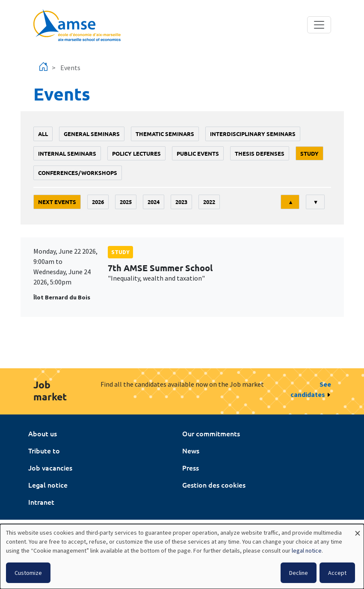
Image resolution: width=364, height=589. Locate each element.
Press (191, 468)
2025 (126, 202)
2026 (98, 202)
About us (43, 433)
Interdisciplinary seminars (253, 134)
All (43, 134)
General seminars (92, 134)
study (309, 153)
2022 (209, 202)
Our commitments (211, 433)
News (191, 450)
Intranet (41, 502)
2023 (181, 202)
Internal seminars (67, 153)
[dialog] (182, 556)
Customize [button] (28, 573)
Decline (299, 573)
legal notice (307, 551)
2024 (154, 202)
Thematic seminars (165, 134)
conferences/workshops (78, 173)
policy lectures (136, 153)
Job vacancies (50, 468)
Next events (57, 202)
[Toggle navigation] (319, 25)
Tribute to (44, 450)
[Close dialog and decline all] (358, 529)
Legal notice (48, 485)
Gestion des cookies (214, 485)
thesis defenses (260, 153)
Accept (337, 573)
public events (198, 153)
